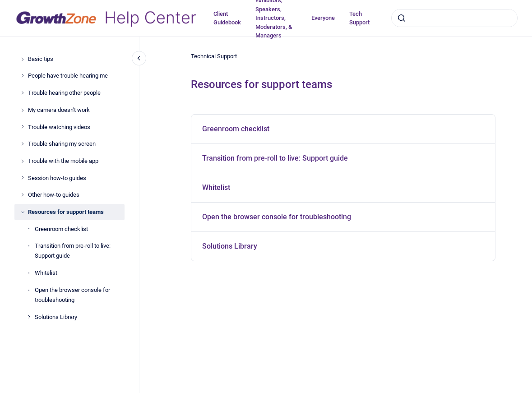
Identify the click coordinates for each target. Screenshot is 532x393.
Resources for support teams (66, 212)
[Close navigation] (139, 58)
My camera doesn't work (59, 110)
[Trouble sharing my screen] (23, 144)
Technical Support (214, 56)
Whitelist (46, 273)
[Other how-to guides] (23, 195)
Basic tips (41, 59)
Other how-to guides (54, 195)
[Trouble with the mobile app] (23, 161)
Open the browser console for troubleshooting (72, 295)
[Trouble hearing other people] (23, 93)
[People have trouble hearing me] (23, 76)
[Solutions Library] (29, 317)
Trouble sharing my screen (62, 144)
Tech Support (359, 18)
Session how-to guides (57, 178)
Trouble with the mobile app (63, 161)
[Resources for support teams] (23, 212)
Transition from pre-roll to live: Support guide (73, 251)
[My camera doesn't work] (23, 110)
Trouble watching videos (59, 127)
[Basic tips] (23, 59)
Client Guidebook (227, 18)
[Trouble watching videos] (23, 127)
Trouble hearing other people (64, 93)
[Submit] (402, 18)
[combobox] (454, 18)
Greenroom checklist (61, 229)
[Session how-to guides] (23, 178)
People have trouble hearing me (68, 76)
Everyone (323, 18)
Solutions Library (56, 317)
